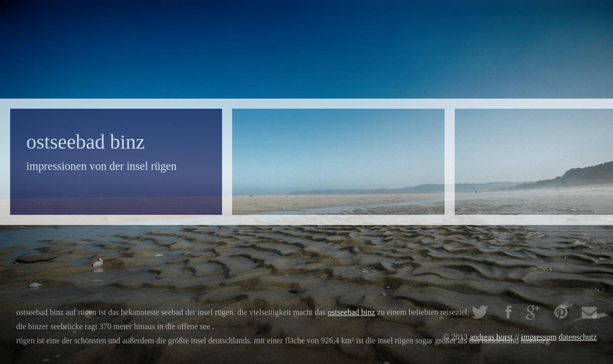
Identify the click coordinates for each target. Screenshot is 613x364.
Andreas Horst (491, 337)
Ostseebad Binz (352, 312)
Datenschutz (578, 337)
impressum (539, 337)
